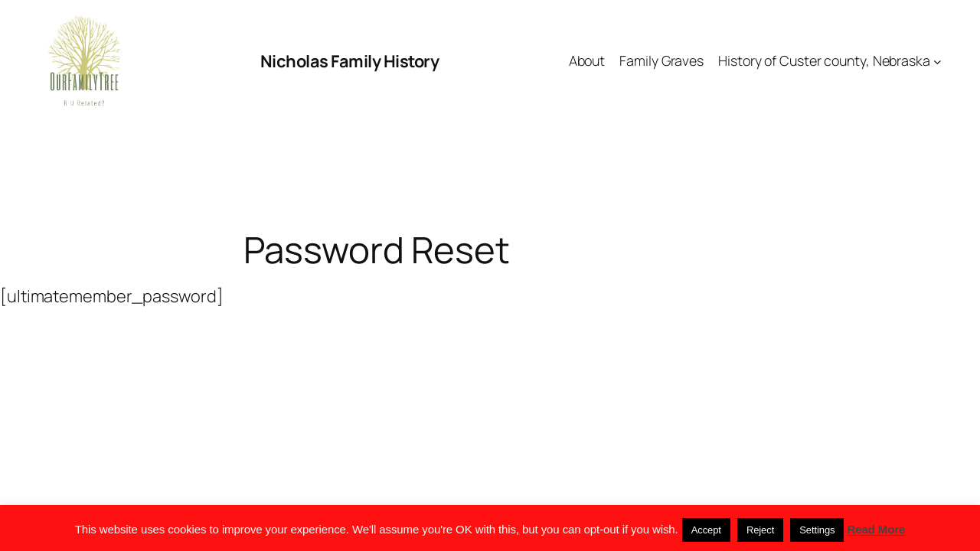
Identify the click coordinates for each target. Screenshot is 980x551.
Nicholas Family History (350, 61)
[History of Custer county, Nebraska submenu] (938, 62)
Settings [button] (817, 530)
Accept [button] (706, 530)
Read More (877, 529)
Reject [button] (760, 530)
